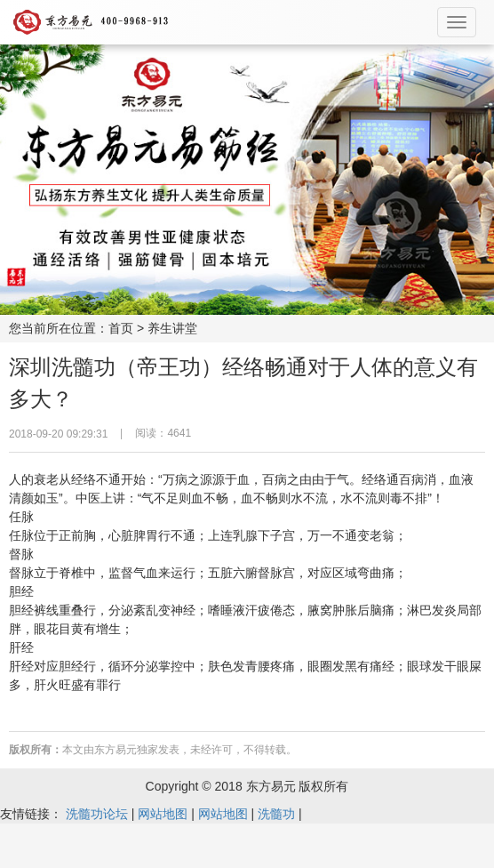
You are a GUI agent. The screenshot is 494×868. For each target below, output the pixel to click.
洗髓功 (276, 814)
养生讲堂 (172, 328)
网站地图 (163, 814)
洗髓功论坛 (97, 814)
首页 (121, 328)
